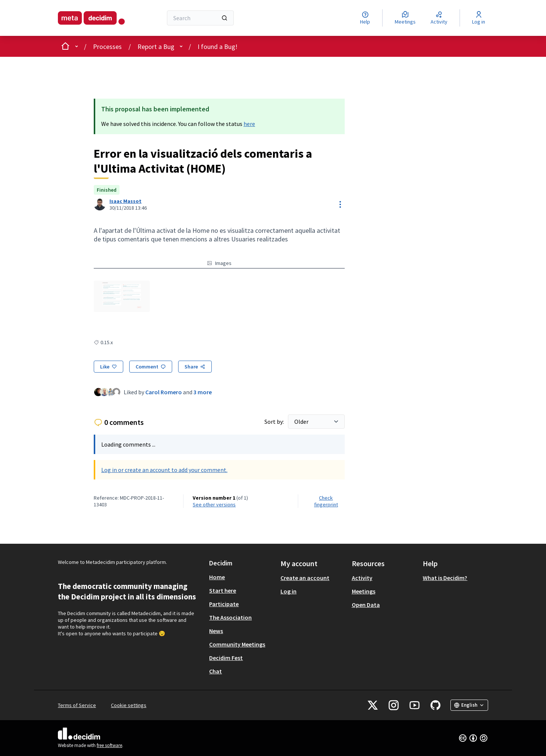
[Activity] (439, 18)
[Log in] (479, 18)
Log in (288, 591)
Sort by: (275, 422)
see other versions (214, 504)
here (249, 124)
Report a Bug (156, 47)
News (216, 631)
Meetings (364, 591)
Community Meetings (237, 644)
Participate (224, 604)
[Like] (108, 367)
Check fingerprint (326, 501)
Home (217, 577)
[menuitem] (242, 577)
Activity (362, 578)
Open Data (366, 605)
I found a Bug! (218, 47)
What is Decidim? (445, 578)
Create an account (305, 578)
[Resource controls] (340, 204)
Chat (215, 671)
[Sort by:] (316, 422)
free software (109, 745)
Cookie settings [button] (129, 705)
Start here (223, 590)
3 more (203, 392)
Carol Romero (164, 392)
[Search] (200, 18)
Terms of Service (77, 705)
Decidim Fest (226, 658)
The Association (230, 617)
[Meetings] (405, 18)
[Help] (365, 18)
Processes (107, 47)
